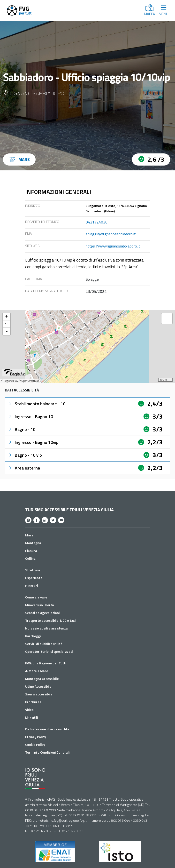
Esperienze (34, 578)
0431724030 (97, 222)
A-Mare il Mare (37, 671)
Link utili (31, 717)
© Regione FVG (10, 381)
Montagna (33, 543)
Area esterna (24, 468)
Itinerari (31, 585)
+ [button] (7, 317)
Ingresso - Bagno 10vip (33, 442)
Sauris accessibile (39, 694)
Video (29, 710)
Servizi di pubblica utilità (44, 644)
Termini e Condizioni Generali (47, 752)
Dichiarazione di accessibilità (47, 729)
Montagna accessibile (42, 679)
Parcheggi (33, 636)
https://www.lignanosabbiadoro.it (113, 246)
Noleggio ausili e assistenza (46, 628)
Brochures (33, 702)
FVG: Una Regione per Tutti (46, 663)
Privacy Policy (36, 737)
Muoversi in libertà (40, 605)
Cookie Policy (35, 745)
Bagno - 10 (22, 429)
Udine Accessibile (38, 686)
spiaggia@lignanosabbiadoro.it (111, 234)
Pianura (31, 551)
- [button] (7, 331)
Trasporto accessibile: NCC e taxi (50, 620)
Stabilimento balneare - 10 (37, 404)
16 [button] (7, 324)
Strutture (33, 570)
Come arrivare (36, 597)
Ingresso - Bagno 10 (30, 417)
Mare (29, 535)
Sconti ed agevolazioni (42, 613)
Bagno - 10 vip (25, 455)
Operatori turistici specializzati (49, 651)
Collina (30, 558)
